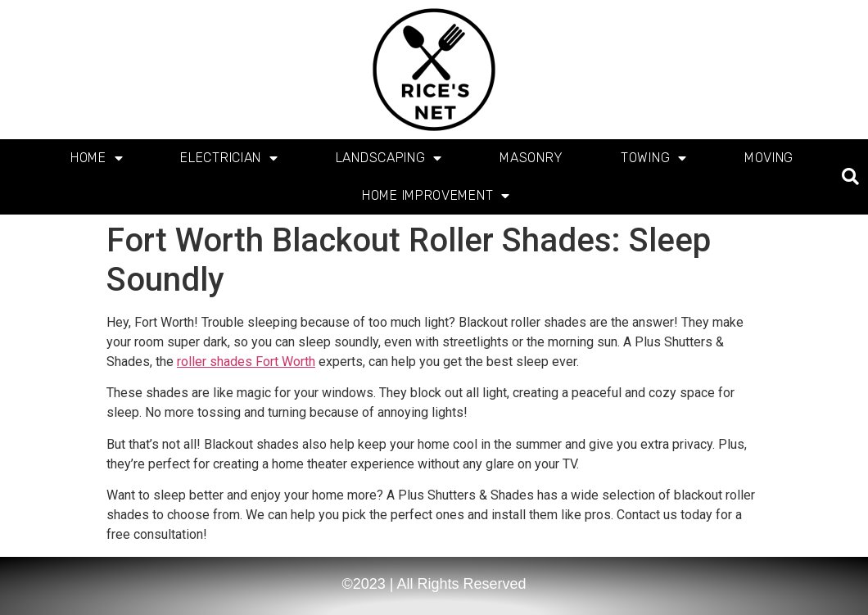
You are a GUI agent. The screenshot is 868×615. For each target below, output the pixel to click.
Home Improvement (436, 196)
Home (97, 158)
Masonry (531, 158)
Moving (769, 158)
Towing (654, 158)
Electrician (229, 158)
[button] (850, 177)
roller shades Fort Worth (246, 362)
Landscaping (389, 158)
